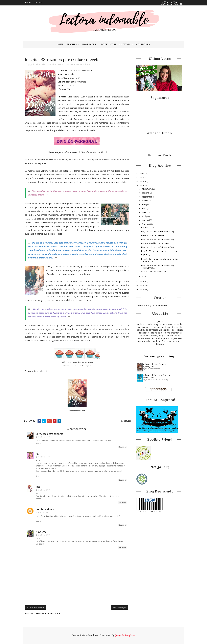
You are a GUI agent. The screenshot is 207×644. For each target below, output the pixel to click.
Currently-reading (158, 356)
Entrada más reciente (36, 607)
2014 (142, 289)
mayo (145, 212)
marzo (145, 220)
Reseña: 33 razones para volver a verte (159, 251)
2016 (142, 282)
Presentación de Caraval (152, 235)
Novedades (89, 44)
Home (28, 3)
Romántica (70, 64)
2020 (142, 174)
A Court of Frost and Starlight (157, 375)
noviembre (147, 189)
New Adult (52, 64)
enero (145, 277)
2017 (142, 185)
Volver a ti (87, 64)
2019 (142, 178)
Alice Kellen (41, 64)
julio (144, 204)
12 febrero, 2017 (43, 535)
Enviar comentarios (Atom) (49, 614)
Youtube (38, 3)
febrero (145, 224)
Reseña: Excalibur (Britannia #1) (156, 243)
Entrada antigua (120, 607)
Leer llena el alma (45, 509)
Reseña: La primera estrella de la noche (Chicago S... (159, 260)
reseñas (61, 64)
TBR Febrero (147, 255)
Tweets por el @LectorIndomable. (152, 306)
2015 (142, 285)
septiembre (147, 197)
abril (144, 216)
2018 (142, 181)
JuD (38, 454)
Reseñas (72, 44)
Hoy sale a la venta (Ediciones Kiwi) (157, 232)
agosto (145, 201)
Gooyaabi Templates (125, 635)
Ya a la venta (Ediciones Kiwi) (155, 272)
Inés (38, 487)
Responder (122, 447)
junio (144, 208)
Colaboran (143, 44)
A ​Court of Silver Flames (154, 364)
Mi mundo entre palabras (49, 434)
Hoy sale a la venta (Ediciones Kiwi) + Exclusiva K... (158, 267)
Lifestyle (125, 44)
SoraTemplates (91, 635)
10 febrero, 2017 (43, 437)
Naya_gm (41, 532)
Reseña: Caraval (149, 227)
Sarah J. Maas (150, 367)
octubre (146, 193)
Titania (79, 64)
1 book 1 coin (108, 44)
